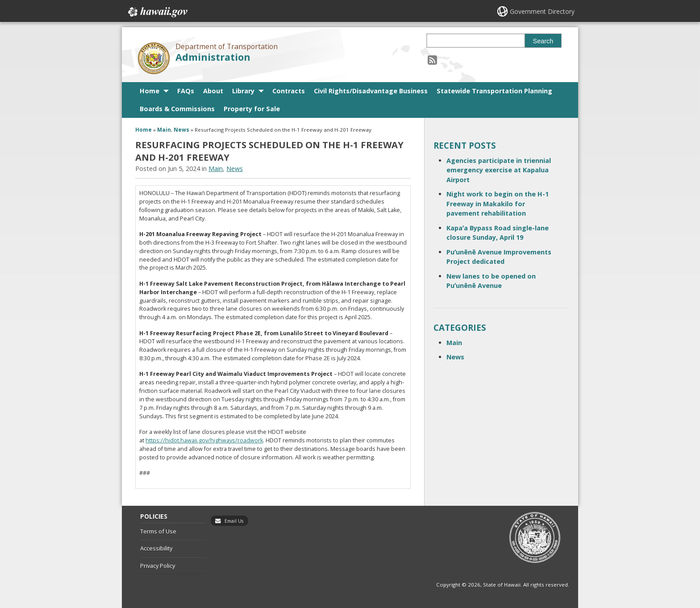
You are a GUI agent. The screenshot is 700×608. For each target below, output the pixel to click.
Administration (213, 57)
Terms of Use (158, 531)
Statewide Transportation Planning (494, 91)
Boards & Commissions (177, 109)
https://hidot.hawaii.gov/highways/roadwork (204, 440)
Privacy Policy (158, 566)
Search (543, 41)
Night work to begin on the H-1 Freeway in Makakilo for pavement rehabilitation (498, 204)
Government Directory (542, 11)
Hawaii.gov (157, 12)
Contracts (289, 91)
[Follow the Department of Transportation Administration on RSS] (432, 60)
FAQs (186, 91)
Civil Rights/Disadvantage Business (371, 91)
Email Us (234, 521)
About (213, 91)
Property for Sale (252, 109)
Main (164, 130)
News (181, 130)
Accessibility (156, 548)
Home (150, 91)
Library (243, 91)
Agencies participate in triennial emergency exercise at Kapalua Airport (499, 170)
